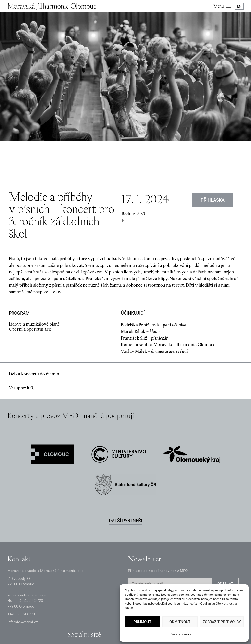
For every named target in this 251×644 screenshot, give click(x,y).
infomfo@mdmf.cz (23, 572)
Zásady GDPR (63, 621)
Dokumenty (107, 621)
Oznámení (86, 621)
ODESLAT (225, 534)
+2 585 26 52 (22, 564)
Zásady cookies (181, 634)
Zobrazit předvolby (222, 622)
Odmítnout (180, 622)
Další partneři (125, 470)
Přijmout (142, 622)
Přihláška (213, 150)
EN (239, 6)
